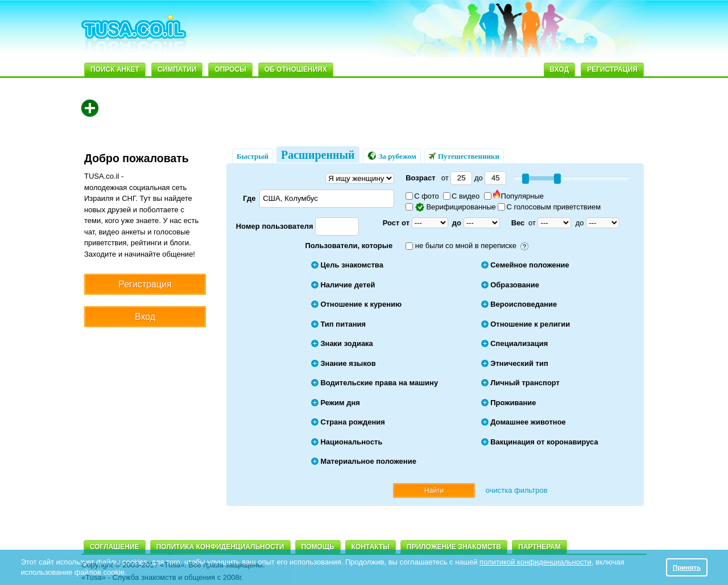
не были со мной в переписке (466, 246)
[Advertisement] (439, 32)
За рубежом (392, 156)
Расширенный (318, 155)
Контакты (371, 547)
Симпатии (177, 69)
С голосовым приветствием (549, 207)
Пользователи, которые (349, 246)
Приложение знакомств (454, 547)
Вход (560, 69)
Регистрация (612, 69)
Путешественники (464, 156)
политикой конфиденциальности (535, 562)
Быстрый (253, 156)
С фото (422, 196)
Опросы (230, 69)
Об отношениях (296, 69)
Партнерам (539, 547)
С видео (461, 196)
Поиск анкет (115, 69)
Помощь (318, 547)
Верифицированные (452, 207)
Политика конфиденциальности (220, 547)
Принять (687, 567)
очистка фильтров (517, 490)
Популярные (514, 196)
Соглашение (115, 547)
